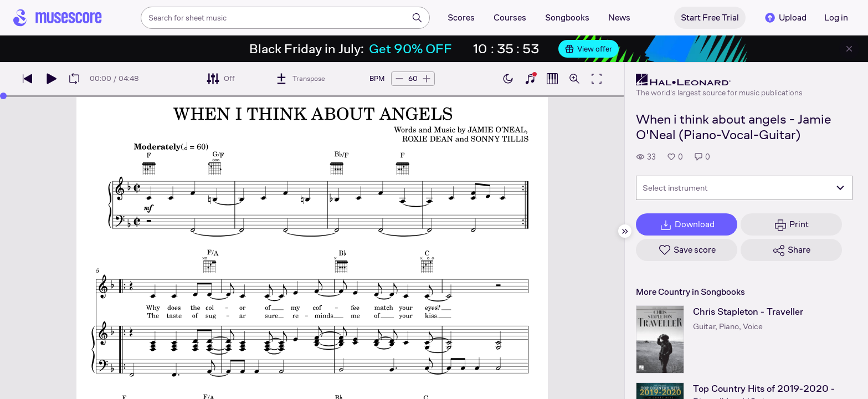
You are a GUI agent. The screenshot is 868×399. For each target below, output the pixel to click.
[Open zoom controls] (574, 79)
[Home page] (58, 18)
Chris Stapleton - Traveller (748, 312)
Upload (785, 18)
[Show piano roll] (552, 79)
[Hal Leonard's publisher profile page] (719, 80)
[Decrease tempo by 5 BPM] (399, 79)
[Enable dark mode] (508, 79)
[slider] (3, 96)
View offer (589, 49)
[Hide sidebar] (625, 231)
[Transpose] (300, 79)
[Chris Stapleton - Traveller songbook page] (660, 339)
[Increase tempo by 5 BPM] (427, 79)
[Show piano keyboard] (530, 79)
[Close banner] (849, 49)
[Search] (417, 18)
